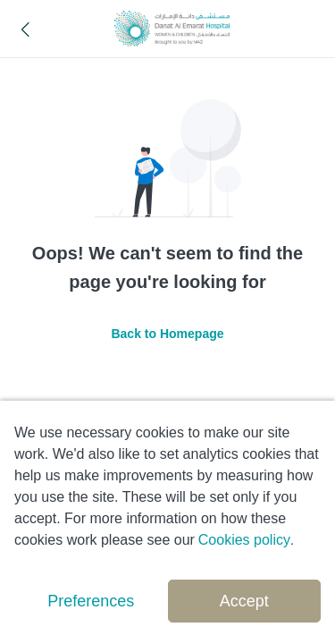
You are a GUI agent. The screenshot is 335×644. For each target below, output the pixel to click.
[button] (26, 29)
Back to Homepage (167, 334)
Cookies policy (244, 540)
